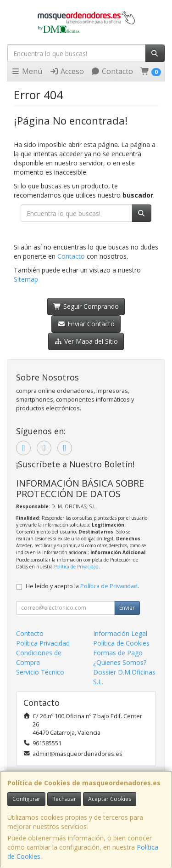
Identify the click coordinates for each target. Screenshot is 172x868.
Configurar (26, 799)
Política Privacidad (43, 643)
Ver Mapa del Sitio (86, 341)
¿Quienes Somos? (120, 662)
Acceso (67, 71)
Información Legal (120, 633)
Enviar (127, 608)
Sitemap (26, 279)
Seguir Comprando (86, 306)
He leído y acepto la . (82, 586)
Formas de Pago (118, 653)
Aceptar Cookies (110, 799)
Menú (27, 71)
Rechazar (64, 799)
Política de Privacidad (76, 567)
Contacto (112, 71)
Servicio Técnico (40, 672)
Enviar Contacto (86, 324)
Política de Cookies (121, 643)
